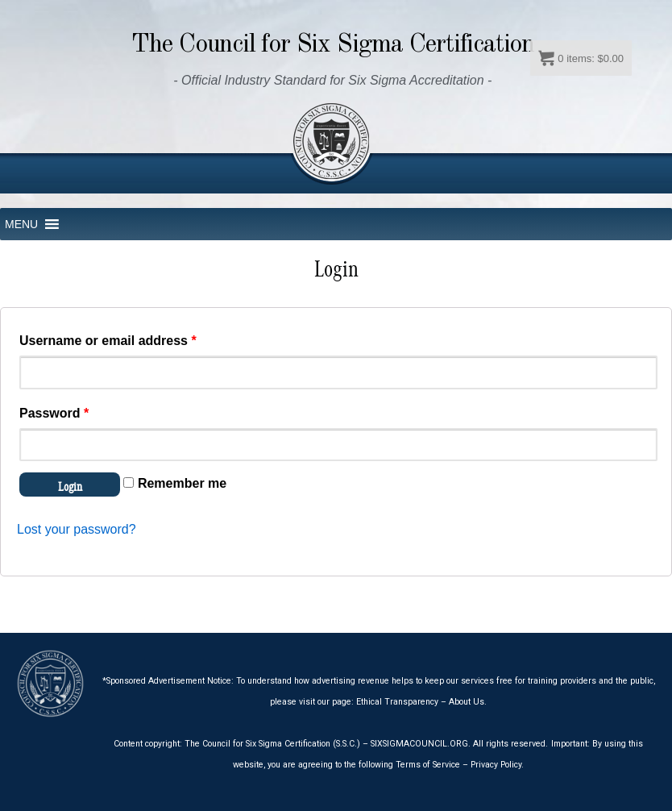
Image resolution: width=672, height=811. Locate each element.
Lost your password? (77, 529)
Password (54, 413)
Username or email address (108, 341)
